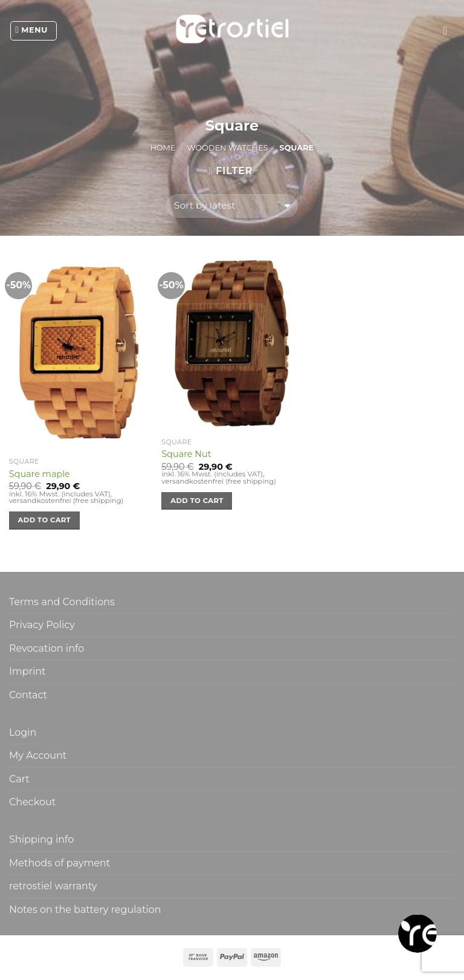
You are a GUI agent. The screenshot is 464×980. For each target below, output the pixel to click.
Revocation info (47, 648)
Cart (19, 779)
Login (23, 732)
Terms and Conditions (62, 602)
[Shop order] (232, 206)
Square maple (40, 474)
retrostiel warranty (53, 886)
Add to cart (44, 520)
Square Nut (186, 454)
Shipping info (41, 839)
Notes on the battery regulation (85, 910)
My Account (38, 755)
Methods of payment (60, 863)
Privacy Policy (42, 625)
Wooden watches (228, 148)
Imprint (27, 671)
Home (163, 148)
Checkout (32, 802)
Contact (28, 695)
